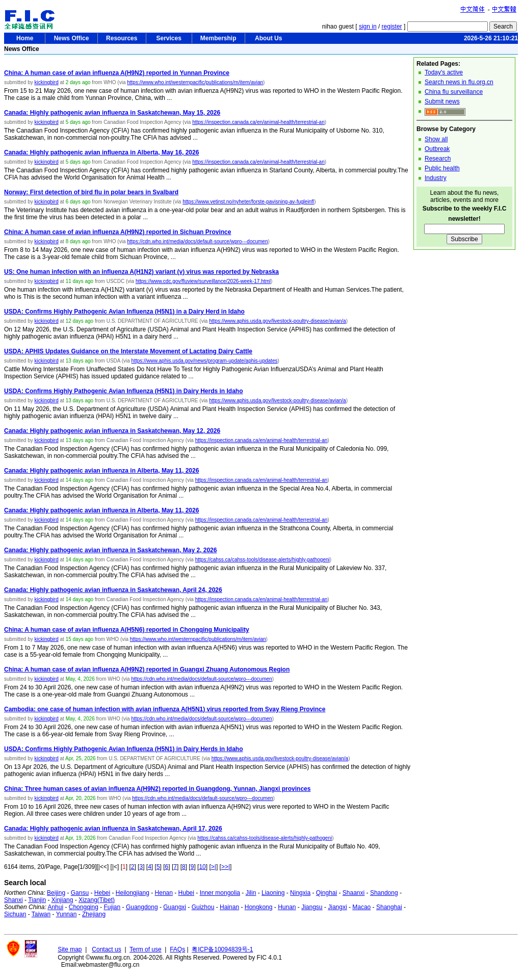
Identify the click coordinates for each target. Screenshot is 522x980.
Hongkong (259, 907)
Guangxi (175, 907)
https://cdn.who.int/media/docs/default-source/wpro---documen (197, 241)
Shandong (384, 893)
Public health (442, 168)
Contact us (106, 949)
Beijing (56, 893)
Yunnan (67, 914)
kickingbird (46, 82)
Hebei (102, 893)
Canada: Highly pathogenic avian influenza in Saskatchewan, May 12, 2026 (112, 431)
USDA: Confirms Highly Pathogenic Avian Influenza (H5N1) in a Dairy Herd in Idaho (124, 312)
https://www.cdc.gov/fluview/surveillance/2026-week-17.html (203, 281)
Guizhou (203, 907)
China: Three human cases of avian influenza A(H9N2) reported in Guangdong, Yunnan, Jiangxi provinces (157, 789)
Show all (436, 139)
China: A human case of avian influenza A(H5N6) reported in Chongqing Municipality (127, 630)
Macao (361, 907)
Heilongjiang (133, 893)
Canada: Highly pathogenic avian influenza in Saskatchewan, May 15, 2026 (112, 113)
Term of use (146, 949)
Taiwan (41, 914)
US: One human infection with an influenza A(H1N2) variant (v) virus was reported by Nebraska (141, 272)
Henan (164, 893)
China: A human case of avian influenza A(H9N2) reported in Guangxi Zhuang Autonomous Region (147, 669)
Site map (70, 949)
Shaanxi (354, 893)
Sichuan (15, 914)
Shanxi (14, 900)
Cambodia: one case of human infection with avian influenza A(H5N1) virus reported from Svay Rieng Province (165, 709)
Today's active (444, 72)
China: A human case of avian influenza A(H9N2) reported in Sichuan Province (118, 232)
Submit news (442, 101)
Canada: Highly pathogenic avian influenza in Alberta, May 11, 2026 (101, 471)
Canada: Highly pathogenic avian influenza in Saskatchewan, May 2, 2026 (110, 550)
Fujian (112, 907)
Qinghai (327, 893)
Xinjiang (62, 900)
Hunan (287, 907)
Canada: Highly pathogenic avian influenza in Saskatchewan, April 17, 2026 (113, 829)
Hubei (186, 893)
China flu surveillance (454, 92)
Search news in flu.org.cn (459, 82)
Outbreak (437, 149)
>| (214, 867)
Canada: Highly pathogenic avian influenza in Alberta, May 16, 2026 (101, 152)
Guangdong (142, 907)
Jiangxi (337, 907)
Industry (436, 178)
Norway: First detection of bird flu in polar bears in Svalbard (91, 192)
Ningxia (300, 893)
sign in (368, 27)
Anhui (55, 907)
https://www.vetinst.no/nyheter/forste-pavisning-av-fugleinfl (248, 202)
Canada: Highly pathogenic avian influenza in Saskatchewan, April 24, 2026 (113, 590)
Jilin (251, 893)
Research (438, 159)
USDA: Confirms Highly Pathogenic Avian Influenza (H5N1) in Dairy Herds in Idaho (124, 391)
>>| (226, 867)
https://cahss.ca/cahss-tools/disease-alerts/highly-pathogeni (263, 560)
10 (202, 867)
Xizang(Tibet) (97, 900)
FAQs (177, 949)
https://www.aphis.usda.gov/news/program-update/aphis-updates (205, 361)
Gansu (80, 893)
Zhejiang (94, 914)
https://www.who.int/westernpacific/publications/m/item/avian (195, 82)
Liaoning (273, 893)
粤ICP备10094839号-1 (222, 949)
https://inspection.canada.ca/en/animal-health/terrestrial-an (258, 122)
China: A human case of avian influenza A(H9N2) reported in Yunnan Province (117, 73)
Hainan (229, 907)
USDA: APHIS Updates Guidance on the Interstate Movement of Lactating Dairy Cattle (128, 351)
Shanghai (389, 907)
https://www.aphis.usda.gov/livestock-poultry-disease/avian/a (277, 321)
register (392, 27)
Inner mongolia (220, 893)
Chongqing (84, 907)
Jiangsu (312, 907)
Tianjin (37, 900)
